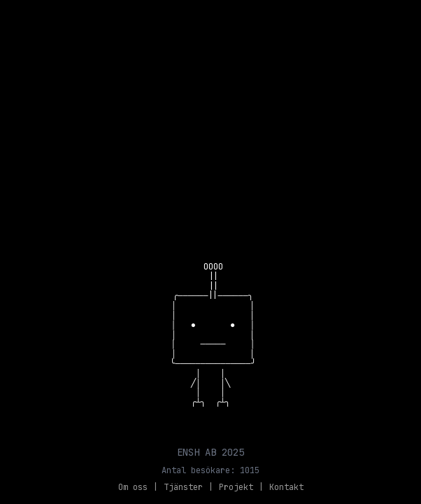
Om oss (133, 487)
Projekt (236, 487)
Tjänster (183, 487)
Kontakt (286, 487)
